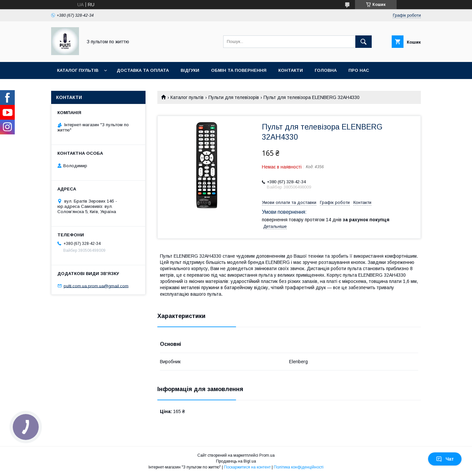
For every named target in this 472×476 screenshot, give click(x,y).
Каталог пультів (78, 70)
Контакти (291, 70)
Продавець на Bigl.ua (236, 461)
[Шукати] (364, 42)
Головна (326, 70)
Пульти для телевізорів (234, 97)
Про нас (359, 70)
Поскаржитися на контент (247, 467)
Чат (445, 459)
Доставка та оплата (143, 70)
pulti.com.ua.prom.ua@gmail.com (96, 286)
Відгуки (190, 70)
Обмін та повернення (239, 70)
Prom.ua (267, 455)
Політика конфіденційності (299, 467)
